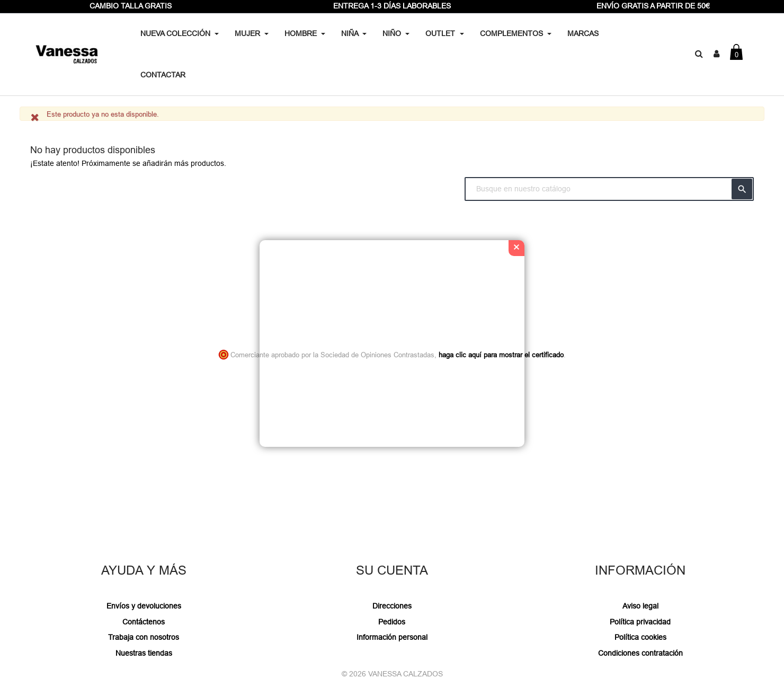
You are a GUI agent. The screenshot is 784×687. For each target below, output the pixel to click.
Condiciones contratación (640, 653)
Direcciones (392, 606)
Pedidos (392, 622)
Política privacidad (640, 622)
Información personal (392, 637)
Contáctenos (144, 622)
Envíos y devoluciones (144, 606)
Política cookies (640, 637)
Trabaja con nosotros (144, 637)
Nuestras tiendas (144, 653)
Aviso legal (640, 606)
